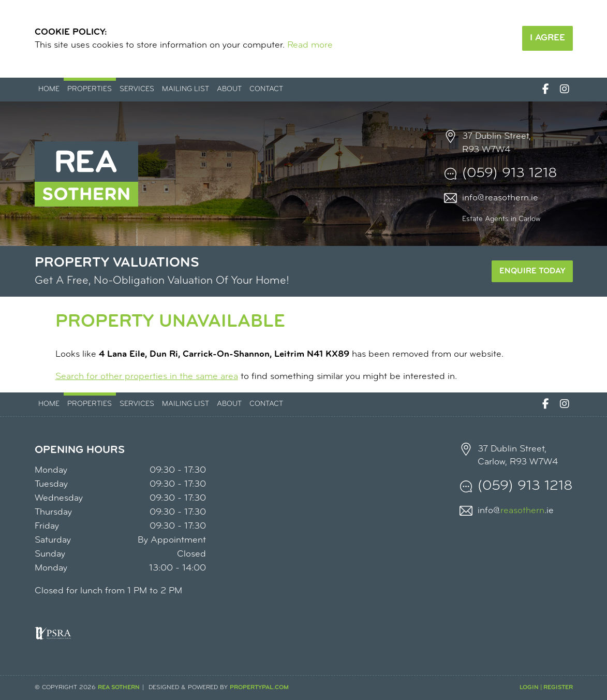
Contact (266, 89)
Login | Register (546, 688)
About (229, 89)
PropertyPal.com (259, 688)
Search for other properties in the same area (147, 377)
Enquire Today (532, 271)
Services (137, 89)
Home (49, 89)
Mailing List (186, 89)
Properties (90, 89)
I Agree (547, 38)
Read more (310, 45)
